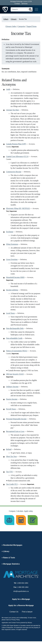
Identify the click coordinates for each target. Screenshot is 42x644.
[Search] (22, 9)
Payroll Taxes (11, 409)
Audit (8, 89)
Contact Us (14, 612)
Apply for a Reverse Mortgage (21, 605)
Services (24, 4)
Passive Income (12, 399)
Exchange (10, 232)
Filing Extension (12, 244)
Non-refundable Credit (14, 338)
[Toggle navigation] (36, 9)
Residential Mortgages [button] (13, 545)
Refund (9, 449)
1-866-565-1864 (23, 587)
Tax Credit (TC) (12, 484)
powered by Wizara (26, 623)
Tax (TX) (9, 472)
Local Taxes (10, 313)
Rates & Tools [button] (9, 558)
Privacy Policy (16, 620)
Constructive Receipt (14, 172)
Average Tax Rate (13, 110)
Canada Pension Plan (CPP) (16, 144)
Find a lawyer (27, 612)
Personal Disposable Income (16, 419)
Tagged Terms (31, 26)
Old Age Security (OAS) (15, 374)
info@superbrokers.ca (21, 591)
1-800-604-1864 (23, 583)
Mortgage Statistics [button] (12, 564)
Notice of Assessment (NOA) (17, 351)
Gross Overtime (12, 259)
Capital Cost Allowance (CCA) (17, 156)
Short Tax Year (11, 456)
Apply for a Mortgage (21, 599)
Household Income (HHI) (15, 277)
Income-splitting (12, 290)
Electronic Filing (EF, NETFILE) (18, 208)
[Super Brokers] (5, 9)
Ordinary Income (12, 387)
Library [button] (6, 551)
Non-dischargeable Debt (15, 328)
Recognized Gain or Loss (15, 431)
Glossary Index (11, 26)
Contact (17, 4)
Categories (21, 26)
